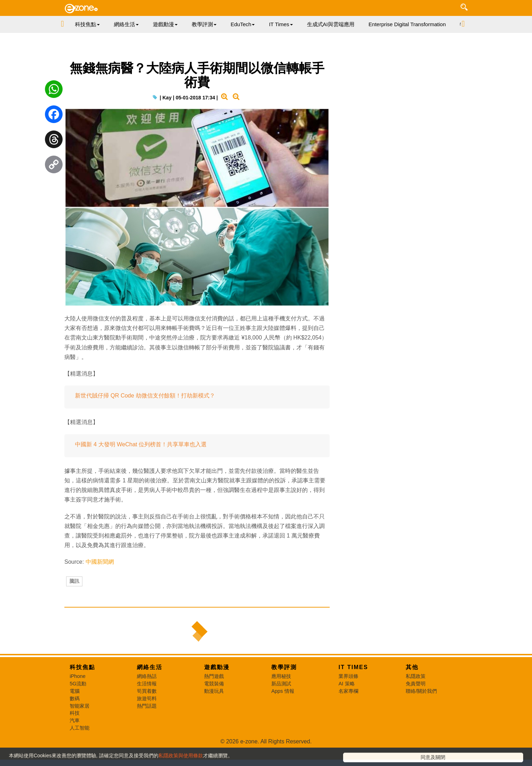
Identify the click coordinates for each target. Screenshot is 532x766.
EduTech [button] (243, 24)
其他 (412, 694)
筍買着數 (147, 718)
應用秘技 (281, 703)
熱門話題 (147, 733)
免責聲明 (416, 711)
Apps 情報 (283, 718)
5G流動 (78, 711)
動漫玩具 (214, 718)
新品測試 (281, 711)
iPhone (78, 703)
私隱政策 (416, 703)
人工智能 (80, 755)
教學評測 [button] (204, 24)
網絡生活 (150, 694)
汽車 (75, 748)
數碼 (75, 726)
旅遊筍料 (147, 726)
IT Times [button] (281, 24)
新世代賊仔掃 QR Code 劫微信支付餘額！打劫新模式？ (145, 411)
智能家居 (80, 733)
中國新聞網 (100, 577)
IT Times (353, 694)
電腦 (75, 718)
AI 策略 (347, 711)
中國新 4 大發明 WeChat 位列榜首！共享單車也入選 (141, 460)
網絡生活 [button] (126, 24)
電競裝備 (214, 711)
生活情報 (147, 711)
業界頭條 (348, 703)
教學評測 (284, 694)
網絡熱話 (147, 703)
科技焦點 (82, 694)
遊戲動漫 (217, 694)
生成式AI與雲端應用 (331, 24)
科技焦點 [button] (87, 24)
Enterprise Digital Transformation (407, 24)
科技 (75, 740)
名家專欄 (348, 718)
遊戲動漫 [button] (165, 24)
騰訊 (74, 601)
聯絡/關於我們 (421, 718)
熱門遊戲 (214, 703)
